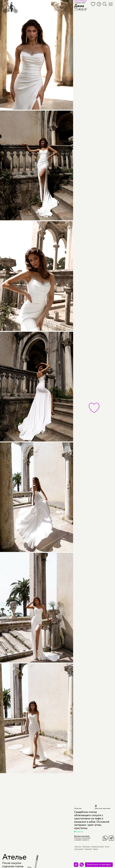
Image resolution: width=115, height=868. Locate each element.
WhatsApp (105, 838)
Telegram (111, 838)
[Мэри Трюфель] (10, 8)
